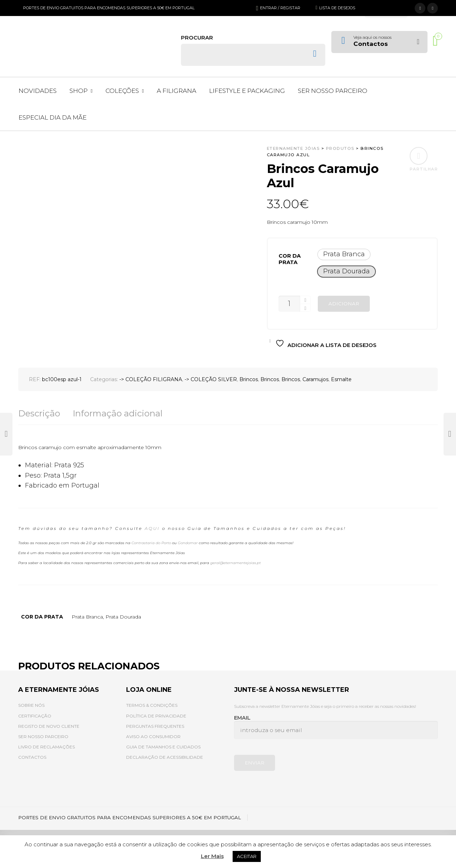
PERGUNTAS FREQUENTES (155, 726)
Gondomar (188, 543)
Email (336, 727)
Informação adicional (118, 413)
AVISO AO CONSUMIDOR (153, 737)
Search (315, 54)
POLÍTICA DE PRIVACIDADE (156, 716)
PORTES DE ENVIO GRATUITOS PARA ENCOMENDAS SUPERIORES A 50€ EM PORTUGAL (109, 8)
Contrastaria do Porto (151, 543)
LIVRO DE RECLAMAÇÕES (46, 747)
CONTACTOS (32, 757)
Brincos (249, 379)
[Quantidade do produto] (289, 304)
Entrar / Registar (280, 8)
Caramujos (315, 379)
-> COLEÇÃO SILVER (211, 379)
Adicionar (344, 304)
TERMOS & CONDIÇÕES (152, 705)
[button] (344, 254)
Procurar (197, 38)
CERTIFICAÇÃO (35, 716)
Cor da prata (290, 259)
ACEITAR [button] (247, 856)
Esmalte (341, 379)
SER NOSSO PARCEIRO (43, 737)
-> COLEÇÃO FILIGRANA (151, 379)
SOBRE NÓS (31, 705)
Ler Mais (212, 856)
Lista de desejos (337, 8)
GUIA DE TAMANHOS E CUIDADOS (163, 747)
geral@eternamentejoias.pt (235, 563)
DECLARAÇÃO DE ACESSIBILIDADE (165, 757)
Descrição (39, 413)
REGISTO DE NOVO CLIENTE (49, 726)
